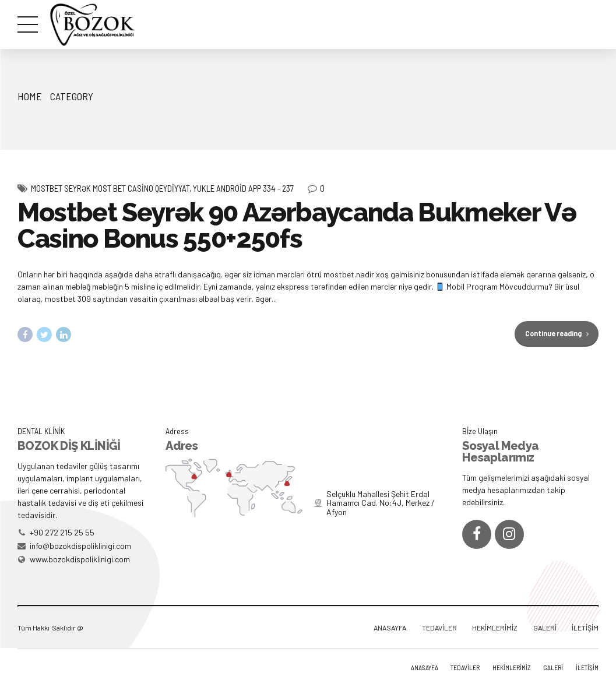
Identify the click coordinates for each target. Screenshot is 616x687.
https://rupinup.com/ (17, 0)
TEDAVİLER (439, 628)
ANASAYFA (390, 628)
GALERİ (545, 628)
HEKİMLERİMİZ (495, 628)
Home (30, 96)
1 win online (24, 0)
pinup (9, 0)
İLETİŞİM (585, 628)
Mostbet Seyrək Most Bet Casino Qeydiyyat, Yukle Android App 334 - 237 (162, 189)
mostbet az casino (4, 0)
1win (12, 0)
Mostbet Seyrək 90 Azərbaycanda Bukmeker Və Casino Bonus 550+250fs (297, 226)
